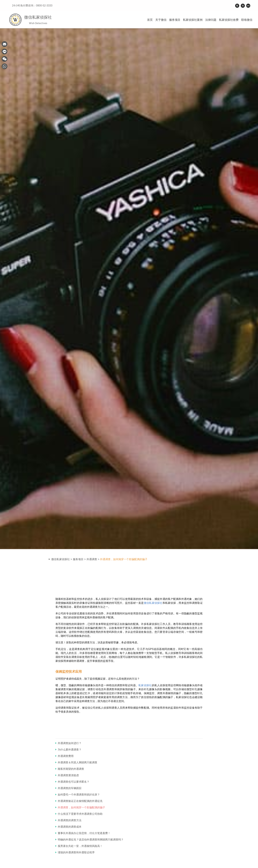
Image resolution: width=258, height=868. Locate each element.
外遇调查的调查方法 (68, 820)
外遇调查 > (93, 559)
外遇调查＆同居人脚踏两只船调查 (76, 762)
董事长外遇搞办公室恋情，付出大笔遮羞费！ (83, 833)
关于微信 (161, 20)
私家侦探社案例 (193, 20)
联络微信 (247, 20)
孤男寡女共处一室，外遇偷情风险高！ (79, 846)
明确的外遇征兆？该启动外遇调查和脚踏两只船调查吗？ (90, 840)
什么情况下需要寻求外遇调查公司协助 (79, 814)
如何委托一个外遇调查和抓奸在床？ (78, 795)
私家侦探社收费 (229, 20)
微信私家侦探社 (153, 603)
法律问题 (211, 20)
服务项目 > (79, 559)
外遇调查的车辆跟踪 (68, 788)
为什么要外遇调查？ (68, 750)
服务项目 (175, 20)
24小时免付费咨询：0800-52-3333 (32, 6)
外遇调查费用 (64, 756)
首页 (150, 20)
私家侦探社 (145, 685)
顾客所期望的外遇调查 (70, 769)
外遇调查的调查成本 (68, 827)
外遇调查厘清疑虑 (67, 775)
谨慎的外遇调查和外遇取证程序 (75, 852)
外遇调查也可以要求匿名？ (72, 782)
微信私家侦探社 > (62, 559)
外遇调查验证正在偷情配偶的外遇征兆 (79, 801)
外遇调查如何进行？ (68, 743)
